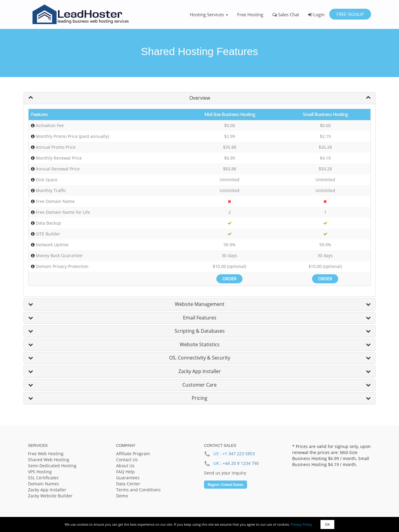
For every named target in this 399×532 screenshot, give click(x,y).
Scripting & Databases (200, 331)
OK (327, 524)
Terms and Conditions (138, 490)
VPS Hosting (40, 472)
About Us (125, 466)
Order (229, 279)
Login (316, 14)
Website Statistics (200, 344)
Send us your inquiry (225, 473)
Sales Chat (286, 14)
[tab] (199, 98)
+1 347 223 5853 (239, 454)
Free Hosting (250, 14)
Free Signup (350, 14)
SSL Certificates (43, 478)
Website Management (200, 304)
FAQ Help (125, 472)
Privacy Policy (301, 524)
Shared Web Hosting (49, 460)
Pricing (199, 398)
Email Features (200, 318)
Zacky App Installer (200, 371)
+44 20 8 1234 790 (241, 463)
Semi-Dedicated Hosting (52, 466)
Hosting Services (209, 14)
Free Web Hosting (46, 454)
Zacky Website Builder (50, 496)
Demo (122, 496)
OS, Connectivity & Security (200, 358)
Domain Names (43, 484)
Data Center (128, 484)
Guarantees (128, 478)
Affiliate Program (133, 454)
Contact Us (127, 460)
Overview (200, 98)
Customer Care (199, 385)
